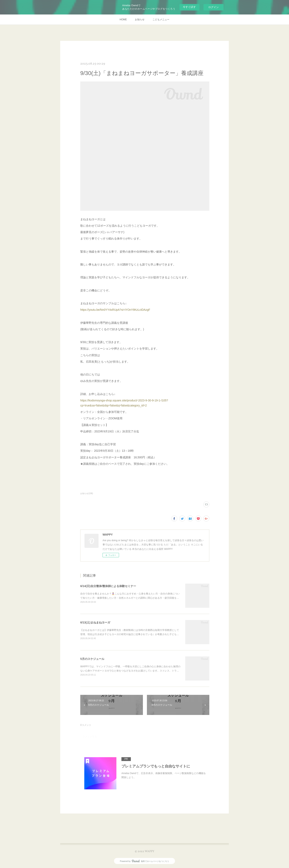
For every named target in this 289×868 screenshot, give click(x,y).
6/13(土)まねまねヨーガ (95, 622)
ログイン (214, 7)
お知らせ (140, 20)
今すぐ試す (189, 7)
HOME (123, 20)
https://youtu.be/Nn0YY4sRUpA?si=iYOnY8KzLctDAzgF (115, 310)
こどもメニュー (161, 20)
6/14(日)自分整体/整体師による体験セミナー (108, 586)
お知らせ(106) (87, 493)
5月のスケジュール (92, 659)
